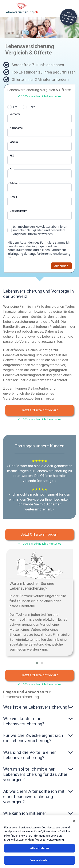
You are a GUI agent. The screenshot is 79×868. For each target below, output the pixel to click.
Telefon (14, 183)
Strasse (14, 142)
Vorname (15, 114)
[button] (37, 663)
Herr (32, 107)
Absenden (61, 266)
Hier (7, 836)
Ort (11, 169)
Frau (16, 107)
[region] (39, 842)
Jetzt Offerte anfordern (39, 410)
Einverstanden (39, 860)
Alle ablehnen (40, 848)
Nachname (16, 128)
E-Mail (13, 197)
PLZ (12, 156)
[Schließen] (74, 821)
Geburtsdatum (18, 211)
